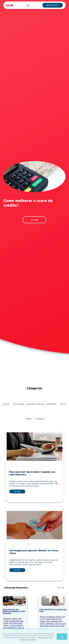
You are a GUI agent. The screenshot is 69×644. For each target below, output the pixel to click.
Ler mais (20, 491)
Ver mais (61, 588)
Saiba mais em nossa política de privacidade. (36, 638)
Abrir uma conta (55, 6)
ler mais (34, 220)
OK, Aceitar (62, 636)
